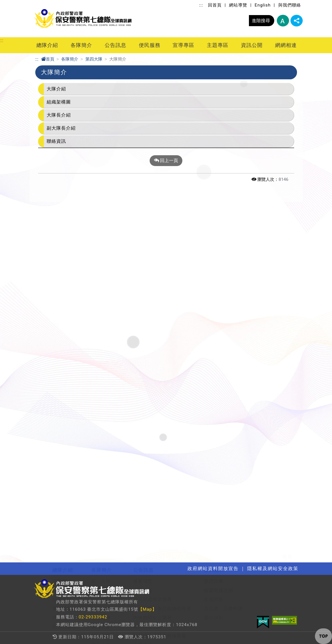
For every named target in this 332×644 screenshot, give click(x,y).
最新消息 (143, 233)
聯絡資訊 (56, 141)
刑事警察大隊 (106, 315)
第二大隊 (101, 242)
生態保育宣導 (67, 385)
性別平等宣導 (67, 404)
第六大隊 (101, 278)
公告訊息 (116, 45)
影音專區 (143, 306)
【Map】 (148, 609)
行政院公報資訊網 (72, 520)
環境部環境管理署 (152, 251)
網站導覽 (238, 5)
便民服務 (150, 45)
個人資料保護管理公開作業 (240, 431)
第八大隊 (101, 296)
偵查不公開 (223, 440)
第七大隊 (101, 287)
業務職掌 (62, 260)
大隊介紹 (56, 89)
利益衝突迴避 (225, 422)
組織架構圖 (59, 102)
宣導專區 (183, 45)
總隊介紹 (47, 45)
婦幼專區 (181, 385)
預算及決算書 (225, 376)
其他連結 (62, 529)
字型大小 (283, 21)
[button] (323, 636)
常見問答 (214, 251)
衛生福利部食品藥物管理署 (162, 260)
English (263, 5)
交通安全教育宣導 (72, 413)
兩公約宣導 (64, 395)
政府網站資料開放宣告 (157, 342)
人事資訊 (143, 296)
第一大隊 (101, 233)
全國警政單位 (67, 511)
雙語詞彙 (214, 233)
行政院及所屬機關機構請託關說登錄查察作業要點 (106, 458)
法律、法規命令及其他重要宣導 (86, 431)
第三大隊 (101, 251)
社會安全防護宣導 (72, 376)
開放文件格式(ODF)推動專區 (83, 440)
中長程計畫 (223, 449)
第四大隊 (94, 59)
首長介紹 (62, 242)
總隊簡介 (62, 233)
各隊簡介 (81, 45)
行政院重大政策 (150, 324)
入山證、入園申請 (223, 260)
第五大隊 (101, 269)
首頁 (48, 59)
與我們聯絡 (290, 5)
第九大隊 (101, 306)
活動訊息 (143, 242)
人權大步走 (64, 485)
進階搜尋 (261, 21)
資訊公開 (252, 45)
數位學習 (181, 376)
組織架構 (62, 251)
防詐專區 (62, 449)
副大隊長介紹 (61, 128)
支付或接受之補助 (230, 385)
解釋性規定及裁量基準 (235, 367)
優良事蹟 (143, 315)
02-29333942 (93, 617)
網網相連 (286, 45)
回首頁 (215, 5)
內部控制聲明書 (227, 413)
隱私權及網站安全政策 (157, 333)
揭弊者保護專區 (69, 476)
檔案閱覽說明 (218, 242)
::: (201, 5)
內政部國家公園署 (152, 269)
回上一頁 (166, 161)
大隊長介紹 (59, 115)
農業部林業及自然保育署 (160, 287)
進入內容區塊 (14, 3)
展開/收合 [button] (298, 208)
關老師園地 (184, 367)
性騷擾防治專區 (69, 422)
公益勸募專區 (225, 404)
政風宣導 (62, 367)
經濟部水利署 (148, 278)
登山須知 (214, 269)
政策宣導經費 (225, 395)
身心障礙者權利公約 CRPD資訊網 (88, 467)
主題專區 (218, 45)
